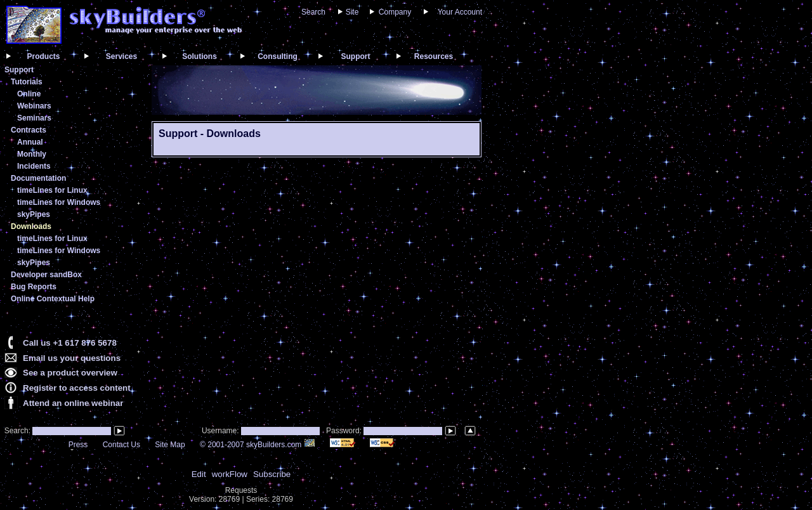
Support (356, 56)
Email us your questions (72, 358)
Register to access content (77, 388)
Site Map (170, 445)
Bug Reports (34, 287)
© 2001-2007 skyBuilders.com (258, 445)
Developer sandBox (46, 275)
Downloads (31, 226)
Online (29, 94)
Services (121, 56)
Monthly (32, 154)
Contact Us (121, 445)
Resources (434, 56)
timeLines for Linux (52, 190)
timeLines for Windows (59, 202)
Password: (345, 431)
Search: (16, 431)
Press (78, 445)
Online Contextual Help (53, 299)
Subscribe (272, 474)
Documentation (38, 178)
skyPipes (34, 214)
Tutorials (27, 82)
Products (43, 56)
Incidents (34, 166)
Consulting (278, 56)
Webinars (34, 106)
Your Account (460, 12)
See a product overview (70, 373)
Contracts (29, 130)
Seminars (34, 118)
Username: (221, 431)
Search (313, 12)
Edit (199, 474)
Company (395, 12)
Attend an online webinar (73, 403)
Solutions (200, 56)
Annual (30, 142)
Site (352, 12)
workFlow (230, 474)
